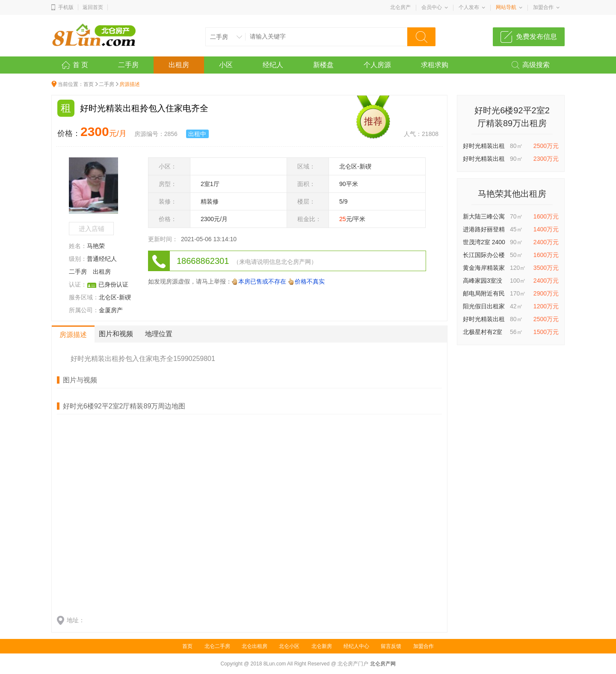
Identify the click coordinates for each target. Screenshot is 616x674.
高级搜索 (536, 65)
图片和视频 (116, 334)
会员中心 (432, 7)
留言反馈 (391, 646)
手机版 (66, 7)
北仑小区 (289, 646)
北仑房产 (400, 7)
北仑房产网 (383, 664)
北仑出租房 (255, 646)
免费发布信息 (536, 37)
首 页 (80, 65)
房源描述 (73, 335)
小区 (226, 65)
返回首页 (93, 7)
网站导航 (506, 7)
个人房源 (377, 65)
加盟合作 (543, 7)
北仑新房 (322, 646)
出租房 (179, 65)
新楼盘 (323, 65)
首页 (89, 84)
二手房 (128, 65)
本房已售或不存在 (262, 281)
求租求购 (435, 65)
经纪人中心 (356, 646)
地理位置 (159, 334)
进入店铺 (92, 229)
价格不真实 (310, 281)
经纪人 (273, 65)
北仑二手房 (217, 646)
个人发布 (469, 7)
